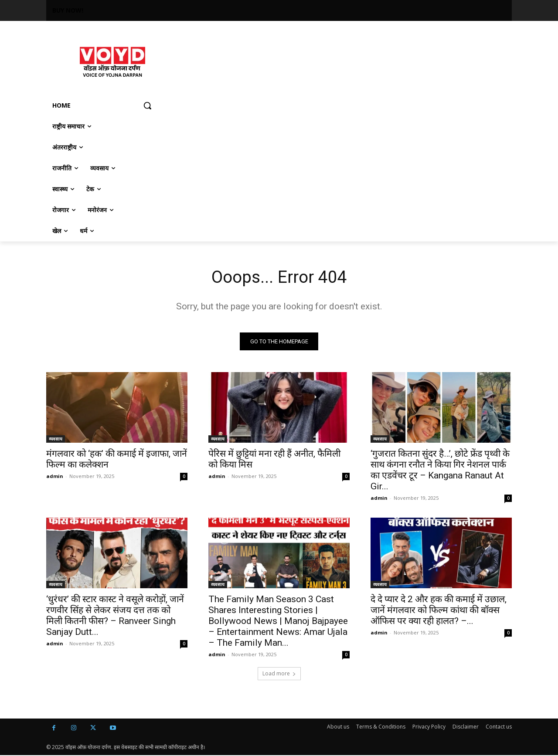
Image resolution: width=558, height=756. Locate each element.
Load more (279, 674)
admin (55, 477)
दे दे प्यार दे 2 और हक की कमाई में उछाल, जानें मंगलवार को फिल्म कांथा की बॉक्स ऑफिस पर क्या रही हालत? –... (439, 611)
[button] (147, 105)
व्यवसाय (56, 440)
